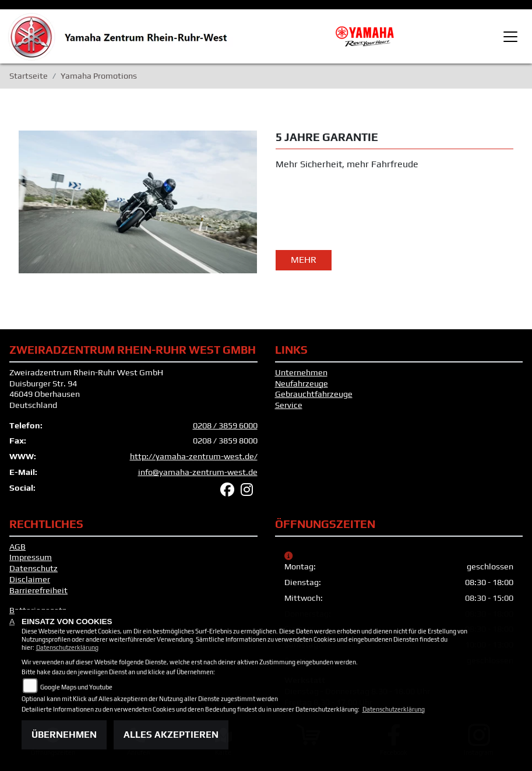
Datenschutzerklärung (67, 647)
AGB (17, 547)
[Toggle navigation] (510, 37)
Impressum (31, 557)
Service (289, 405)
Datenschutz (34, 568)
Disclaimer (30, 579)
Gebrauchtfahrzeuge (314, 394)
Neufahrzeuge (302, 383)
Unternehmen (301, 372)
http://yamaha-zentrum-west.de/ (194, 456)
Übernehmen (64, 735)
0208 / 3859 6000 (225, 425)
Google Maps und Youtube (76, 687)
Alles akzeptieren (171, 735)
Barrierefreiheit (38, 590)
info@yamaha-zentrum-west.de (198, 472)
